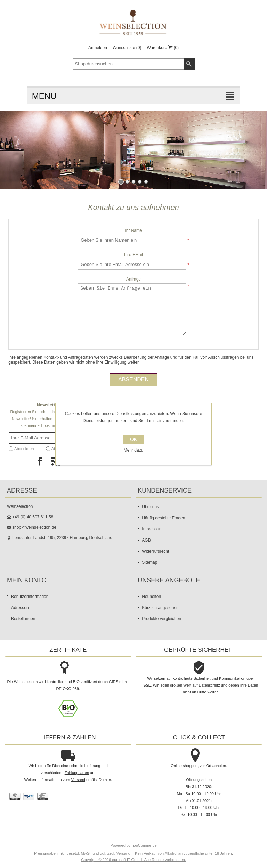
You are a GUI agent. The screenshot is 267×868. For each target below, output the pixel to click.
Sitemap (149, 562)
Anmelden (98, 48)
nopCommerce (144, 845)
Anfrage (133, 279)
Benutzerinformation (30, 597)
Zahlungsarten (77, 773)
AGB (146, 540)
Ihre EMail (133, 255)
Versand (78, 780)
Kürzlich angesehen (160, 608)
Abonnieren (24, 449)
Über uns (150, 507)
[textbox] (128, 64)
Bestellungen (23, 619)
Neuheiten (151, 597)
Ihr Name (133, 230)
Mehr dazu (134, 450)
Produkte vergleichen (161, 619)
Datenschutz (209, 685)
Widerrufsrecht (155, 551)
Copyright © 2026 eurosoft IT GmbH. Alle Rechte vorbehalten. (133, 860)
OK (133, 439)
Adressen (20, 608)
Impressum (152, 529)
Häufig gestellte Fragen (163, 518)
